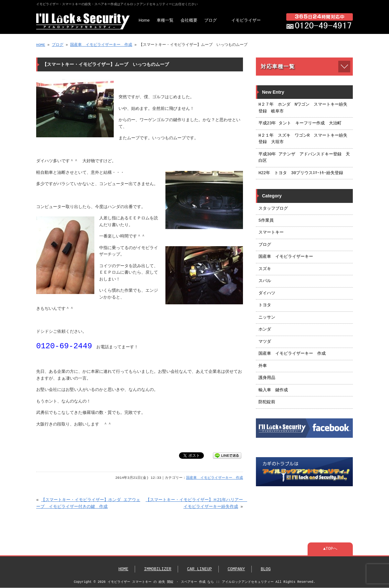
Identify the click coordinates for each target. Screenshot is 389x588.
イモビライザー (246, 20)
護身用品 (267, 378)
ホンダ (265, 330)
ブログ (210, 20)
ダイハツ (267, 293)
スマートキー (271, 233)
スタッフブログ (273, 209)
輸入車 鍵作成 (273, 390)
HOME (41, 45)
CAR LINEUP (200, 569)
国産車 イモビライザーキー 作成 (101, 45)
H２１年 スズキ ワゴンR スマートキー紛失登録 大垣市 (303, 139)
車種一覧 (165, 20)
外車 (263, 366)
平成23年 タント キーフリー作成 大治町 (300, 123)
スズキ (265, 269)
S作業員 (266, 221)
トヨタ (265, 305)
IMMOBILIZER (158, 569)
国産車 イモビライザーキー (286, 257)
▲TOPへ (330, 549)
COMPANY (236, 569)
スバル (265, 281)
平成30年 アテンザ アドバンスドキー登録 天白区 (304, 158)
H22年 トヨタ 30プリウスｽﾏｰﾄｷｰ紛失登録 (301, 173)
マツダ (265, 342)
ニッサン (267, 318)
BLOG (266, 569)
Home (144, 20)
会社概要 (189, 20)
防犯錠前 (267, 402)
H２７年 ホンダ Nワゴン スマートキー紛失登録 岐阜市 (303, 108)
